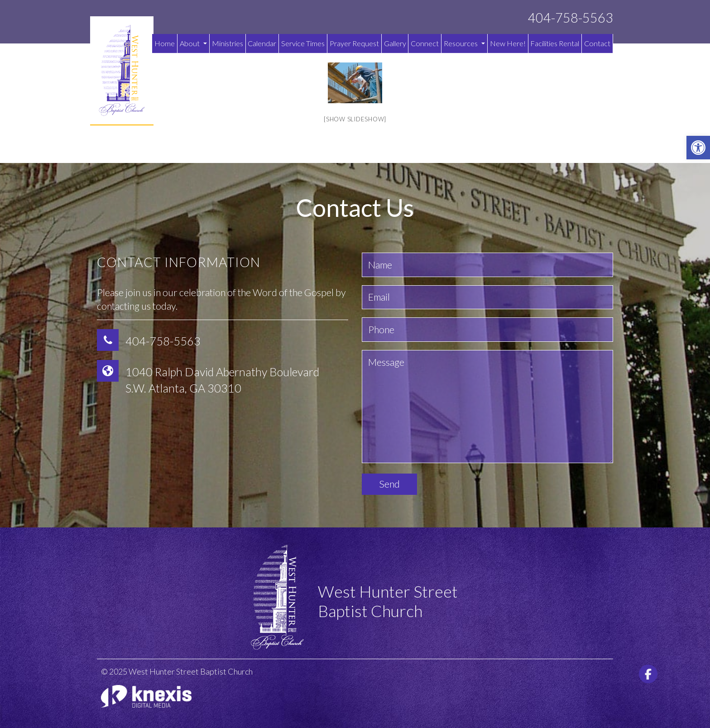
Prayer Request (354, 43)
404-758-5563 (571, 18)
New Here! (508, 43)
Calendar (262, 43)
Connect (425, 43)
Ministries (228, 43)
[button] (698, 148)
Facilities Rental (555, 43)
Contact (597, 43)
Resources (464, 43)
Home (165, 43)
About (193, 43)
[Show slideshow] (355, 119)
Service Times (303, 43)
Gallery (395, 43)
